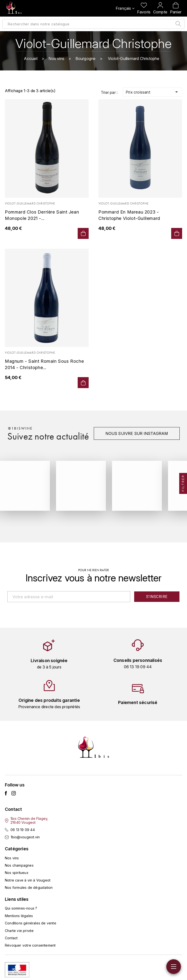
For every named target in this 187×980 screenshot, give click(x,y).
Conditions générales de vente (31, 923)
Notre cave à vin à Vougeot (28, 880)
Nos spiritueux (17, 873)
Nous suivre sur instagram (136, 433)
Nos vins (12, 858)
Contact (11, 938)
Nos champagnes (19, 865)
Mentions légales (19, 916)
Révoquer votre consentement (30, 945)
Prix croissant (153, 92)
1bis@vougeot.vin (25, 837)
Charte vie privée (19, 930)
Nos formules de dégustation (29, 887)
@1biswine (20, 428)
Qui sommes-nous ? (21, 908)
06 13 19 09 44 (23, 830)
